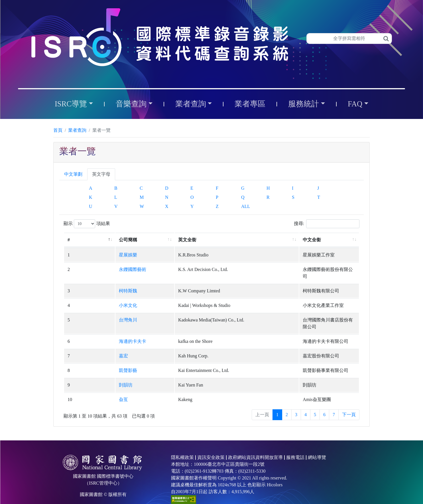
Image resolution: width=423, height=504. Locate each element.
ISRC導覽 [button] (71, 104)
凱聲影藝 (94, 357)
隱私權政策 (182, 444)
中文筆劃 (73, 174)
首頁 (58, 130)
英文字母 (101, 174)
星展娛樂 (94, 255)
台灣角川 (94, 313)
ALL (246, 206)
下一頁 (349, 401)
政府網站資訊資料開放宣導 (255, 444)
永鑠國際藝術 (99, 269)
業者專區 (250, 104)
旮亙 (90, 386)
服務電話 (295, 444)
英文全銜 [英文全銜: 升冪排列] (150, 240)
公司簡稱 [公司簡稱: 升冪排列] (94, 240)
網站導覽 (317, 444)
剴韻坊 (92, 371)
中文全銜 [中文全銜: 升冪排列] (279, 240)
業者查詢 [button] (191, 104)
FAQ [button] (355, 104)
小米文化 (94, 298)
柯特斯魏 (94, 284)
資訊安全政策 (211, 444)
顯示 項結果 (87, 224)
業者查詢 (77, 130)
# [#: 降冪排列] (69, 240)
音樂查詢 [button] (131, 104)
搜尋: (327, 224)
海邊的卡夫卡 (99, 328)
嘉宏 (90, 342)
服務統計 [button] (304, 104)
